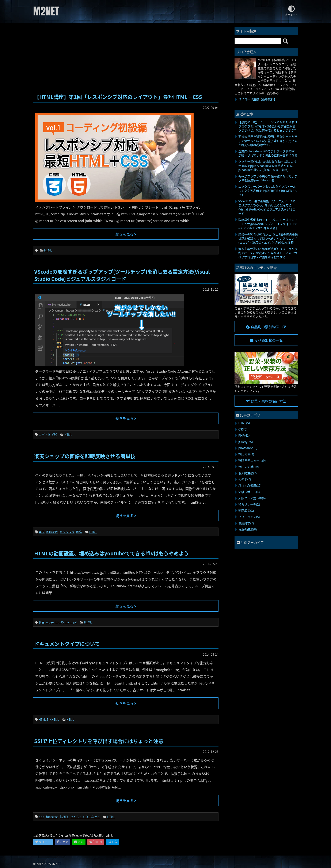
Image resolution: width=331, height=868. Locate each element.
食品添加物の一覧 (266, 340)
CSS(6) (243, 429)
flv (67, 622)
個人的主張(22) (248, 473)
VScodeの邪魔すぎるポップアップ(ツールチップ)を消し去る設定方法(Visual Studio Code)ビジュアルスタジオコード (122, 275)
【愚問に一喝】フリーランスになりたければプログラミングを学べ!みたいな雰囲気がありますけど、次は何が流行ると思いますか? (268, 126)
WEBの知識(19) (249, 467)
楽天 (42, 532)
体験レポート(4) (249, 492)
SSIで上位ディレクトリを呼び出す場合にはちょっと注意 (99, 741)
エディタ (44, 435)
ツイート (43, 842)
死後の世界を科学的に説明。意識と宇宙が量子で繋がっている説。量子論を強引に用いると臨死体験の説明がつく (268, 141)
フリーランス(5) (249, 517)
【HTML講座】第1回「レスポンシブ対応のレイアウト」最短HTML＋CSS (118, 97)
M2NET (46, 11)
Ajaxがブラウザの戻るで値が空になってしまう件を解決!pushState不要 (268, 178)
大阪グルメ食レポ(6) (252, 498)
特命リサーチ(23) (250, 504)
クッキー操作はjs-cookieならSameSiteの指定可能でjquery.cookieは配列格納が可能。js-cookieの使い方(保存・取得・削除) (267, 166)
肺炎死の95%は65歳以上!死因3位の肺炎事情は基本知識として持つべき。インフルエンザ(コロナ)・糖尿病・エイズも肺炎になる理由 (268, 238)
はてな (113, 842)
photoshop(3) (248, 448)
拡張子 (64, 817)
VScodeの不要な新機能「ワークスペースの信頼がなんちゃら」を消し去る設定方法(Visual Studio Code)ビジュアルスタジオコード (267, 207)
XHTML (55, 719)
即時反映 (52, 532)
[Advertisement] (126, 59)
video (50, 622)
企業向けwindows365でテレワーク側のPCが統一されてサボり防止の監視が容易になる (268, 153)
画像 (79, 532)
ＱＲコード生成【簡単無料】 (258, 99)
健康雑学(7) (246, 523)
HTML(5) (244, 423)
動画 (42, 622)
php (41, 817)
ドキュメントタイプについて (67, 644)
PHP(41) (244, 435)
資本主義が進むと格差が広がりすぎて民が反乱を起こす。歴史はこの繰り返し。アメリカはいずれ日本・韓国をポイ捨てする (268, 253)
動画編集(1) (246, 510)
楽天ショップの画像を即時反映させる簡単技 (85, 456)
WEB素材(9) (246, 454)
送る (79, 842)
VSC (55, 435)
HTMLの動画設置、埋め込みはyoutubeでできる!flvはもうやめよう (112, 553)
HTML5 (43, 719)
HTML (48, 250)
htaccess (52, 817)
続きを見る (126, 234)
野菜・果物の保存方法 (266, 401)
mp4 (74, 622)
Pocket (96, 842)
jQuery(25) (246, 442)
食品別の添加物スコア (266, 327)
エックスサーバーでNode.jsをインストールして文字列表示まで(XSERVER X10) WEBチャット (268, 191)
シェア (62, 842)
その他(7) (245, 479)
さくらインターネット (85, 817)
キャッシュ (67, 532)
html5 (60, 622)
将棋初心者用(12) (250, 485)
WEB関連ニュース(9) (252, 461)
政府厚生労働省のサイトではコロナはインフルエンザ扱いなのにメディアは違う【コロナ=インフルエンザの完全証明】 (268, 224)
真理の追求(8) (248, 529)
